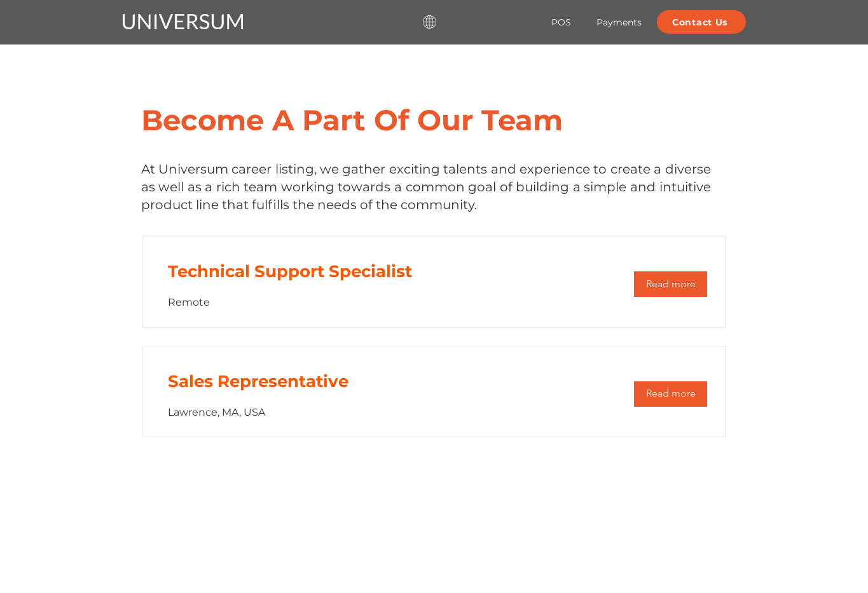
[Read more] (671, 284)
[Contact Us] (701, 22)
